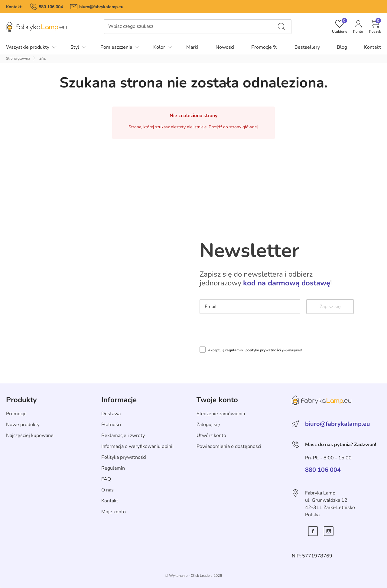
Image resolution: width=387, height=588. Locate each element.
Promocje (16, 414)
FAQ (106, 479)
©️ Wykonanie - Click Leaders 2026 (193, 576)
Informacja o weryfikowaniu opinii (137, 446)
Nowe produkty (23, 425)
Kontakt (110, 501)
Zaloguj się (208, 425)
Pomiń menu (14, 31)
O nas (107, 490)
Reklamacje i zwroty (123, 435)
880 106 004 (51, 7)
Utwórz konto (211, 435)
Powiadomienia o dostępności (229, 446)
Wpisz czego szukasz (131, 26)
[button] (375, 27)
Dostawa (111, 414)
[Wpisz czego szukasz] (281, 27)
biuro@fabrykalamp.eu (101, 7)
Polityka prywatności (124, 457)
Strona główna (18, 58)
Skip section (19, 387)
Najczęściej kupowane (30, 435)
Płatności (111, 425)
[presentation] (246, 332)
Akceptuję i (255, 350)
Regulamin (113, 468)
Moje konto (114, 512)
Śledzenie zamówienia (221, 414)
